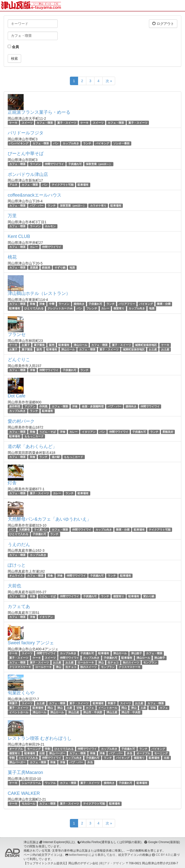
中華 (52, 304)
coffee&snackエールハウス (35, 195)
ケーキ (13, 123)
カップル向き (71, 143)
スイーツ (27, 123)
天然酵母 (24, 530)
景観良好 (168, 432)
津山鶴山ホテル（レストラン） (39, 293)
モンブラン (150, 662)
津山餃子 (137, 653)
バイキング (102, 143)
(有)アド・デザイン (112, 863)
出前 (42, 753)
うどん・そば (47, 432)
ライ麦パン (41, 530)
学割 (47, 749)
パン (56, 143)
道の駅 (56, 457)
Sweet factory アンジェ (31, 643)
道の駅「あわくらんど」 (32, 446)
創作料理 (15, 406)
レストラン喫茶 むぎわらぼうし (40, 738)
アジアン (30, 406)
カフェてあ (19, 606)
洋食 (42, 304)
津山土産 (74, 712)
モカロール (28, 804)
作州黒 (43, 406)
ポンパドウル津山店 (28, 174)
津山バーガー (57, 753)
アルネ (13, 185)
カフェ (90, 708)
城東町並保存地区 (146, 345)
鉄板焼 (46, 268)
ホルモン (50, 226)
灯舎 (12, 483)
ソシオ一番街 (121, 143)
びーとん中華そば (26, 154)
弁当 (130, 753)
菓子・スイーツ (67, 123)
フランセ (17, 334)
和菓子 (13, 703)
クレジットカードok (60, 309)
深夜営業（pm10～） (99, 164)
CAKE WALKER (24, 793)
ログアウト (163, 24)
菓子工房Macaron (25, 772)
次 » (109, 81)
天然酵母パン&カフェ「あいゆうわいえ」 (49, 519)
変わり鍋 (149, 596)
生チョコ (113, 662)
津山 (101, 662)
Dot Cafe (17, 396)
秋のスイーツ (131, 662)
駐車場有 (83, 185)
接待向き (79, 304)
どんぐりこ (19, 360)
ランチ (87, 143)
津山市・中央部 (93, 712)
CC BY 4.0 (163, 855)
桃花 (12, 257)
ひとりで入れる (34, 309)
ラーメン (35, 164)
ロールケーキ (86, 662)
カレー (34, 247)
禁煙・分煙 (164, 304)
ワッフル (50, 783)
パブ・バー (37, 206)
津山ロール (80, 345)
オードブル (16, 749)
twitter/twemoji (78, 855)
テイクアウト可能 (63, 185)
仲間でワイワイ (54, 164)
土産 (69, 708)
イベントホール (108, 708)
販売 (52, 345)
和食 (33, 304)
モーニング (34, 749)
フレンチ (92, 309)
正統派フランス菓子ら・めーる (39, 112)
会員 (13, 47)
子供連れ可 (75, 164)
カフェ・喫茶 (45, 123)
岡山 (50, 708)
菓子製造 (39, 345)
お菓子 (26, 345)
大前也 (14, 586)
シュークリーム (31, 783)
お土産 (153, 349)
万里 (12, 216)
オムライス (16, 576)
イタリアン (89, 432)
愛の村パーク (21, 421)
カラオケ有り (98, 206)
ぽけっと (17, 565)
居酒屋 (34, 268)
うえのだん (19, 544)
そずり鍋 (60, 268)
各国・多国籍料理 (93, 406)
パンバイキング (19, 143)
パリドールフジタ (26, 133)
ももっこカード (34, 436)
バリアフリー (127, 304)
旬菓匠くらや (21, 693)
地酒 (72, 268)
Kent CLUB (19, 236)
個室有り (119, 309)
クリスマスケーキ (20, 667)
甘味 (79, 708)
